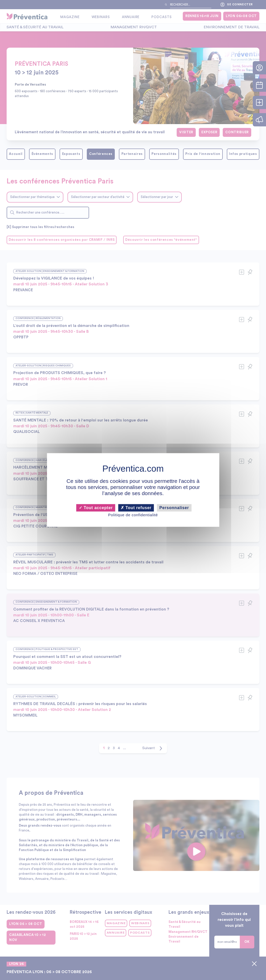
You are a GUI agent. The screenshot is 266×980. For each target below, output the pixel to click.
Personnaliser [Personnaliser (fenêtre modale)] (174, 508)
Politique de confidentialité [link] (133, 515)
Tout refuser (136, 508)
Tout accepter (96, 508)
